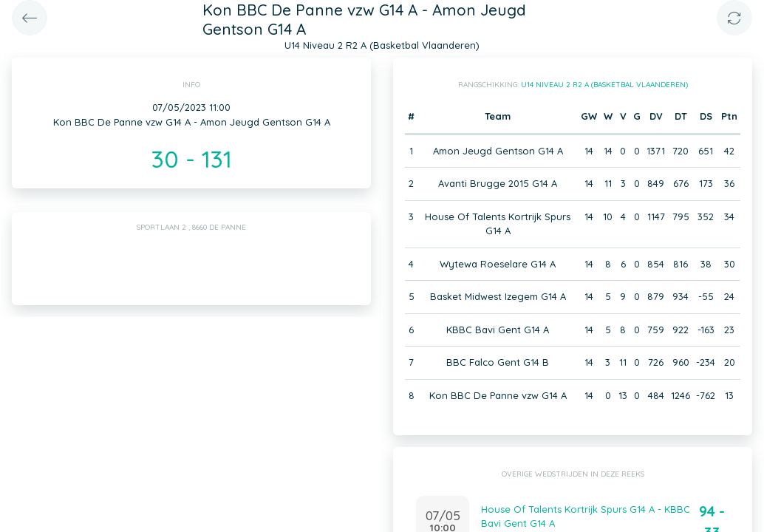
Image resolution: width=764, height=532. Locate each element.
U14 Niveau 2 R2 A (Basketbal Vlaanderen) (604, 85)
